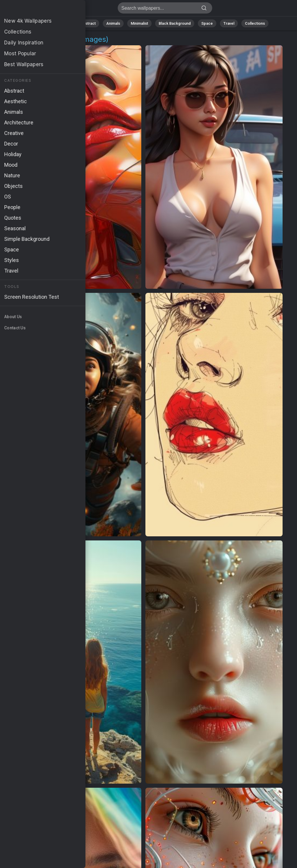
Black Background (175, 23)
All (45, 23)
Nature (64, 23)
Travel (229, 23)
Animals (113, 23)
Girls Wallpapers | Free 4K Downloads (35, 10)
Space (207, 23)
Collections (255, 23)
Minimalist (139, 23)
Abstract (88, 23)
